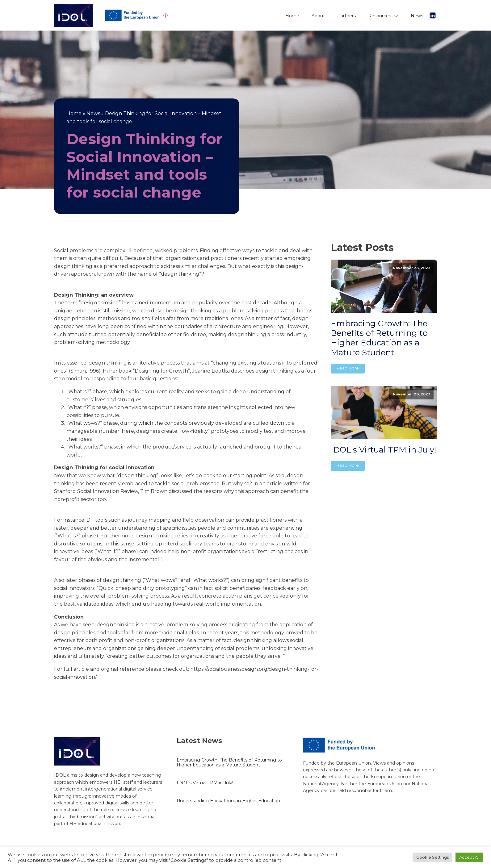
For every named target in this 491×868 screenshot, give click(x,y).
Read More (348, 368)
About (318, 16)
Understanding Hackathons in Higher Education (228, 801)
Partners (346, 16)
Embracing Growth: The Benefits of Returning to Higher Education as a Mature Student (379, 338)
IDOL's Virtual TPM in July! (384, 450)
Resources (383, 16)
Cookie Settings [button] (432, 857)
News (417, 16)
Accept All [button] (469, 857)
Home (292, 16)
